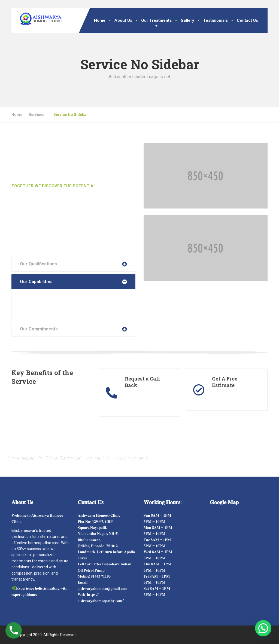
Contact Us (247, 20)
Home (100, 20)
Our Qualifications (38, 264)
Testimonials (216, 20)
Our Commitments (39, 329)
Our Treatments (156, 20)
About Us (123, 20)
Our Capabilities (36, 282)
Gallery (187, 20)
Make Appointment (246, 459)
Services (37, 115)
